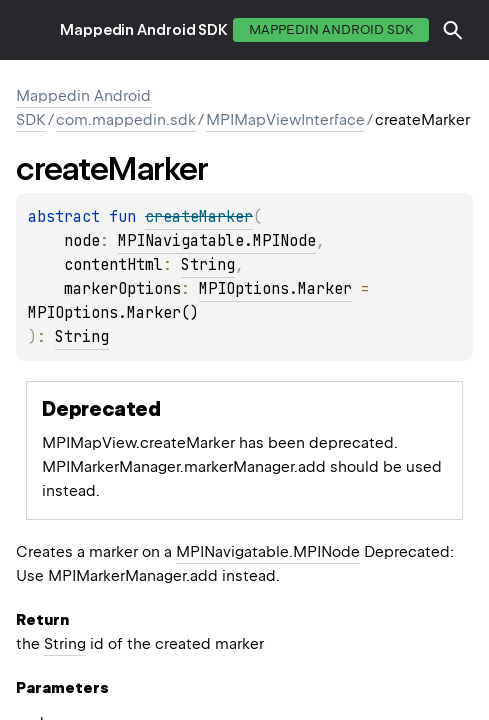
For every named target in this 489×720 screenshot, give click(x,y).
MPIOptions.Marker (275, 289)
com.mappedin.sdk (126, 120)
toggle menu (30, 30)
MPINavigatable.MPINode (217, 241)
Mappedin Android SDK (144, 30)
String (208, 265)
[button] (453, 30)
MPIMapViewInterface (285, 120)
